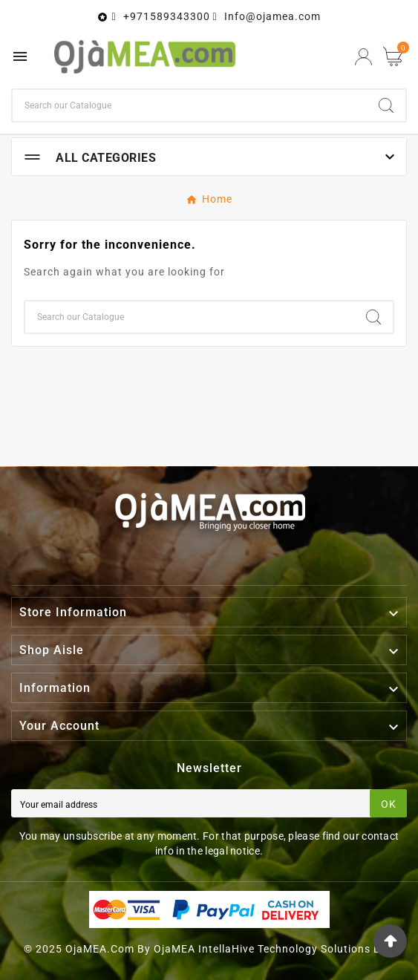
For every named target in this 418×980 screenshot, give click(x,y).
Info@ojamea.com (272, 16)
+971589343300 (167, 16)
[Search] (190, 105)
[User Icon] (363, 57)
